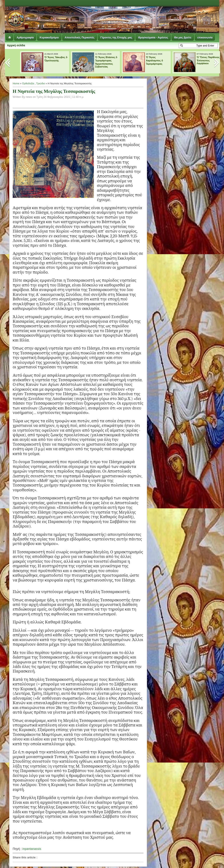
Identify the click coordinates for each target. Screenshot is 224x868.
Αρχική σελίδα (16, 45)
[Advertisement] (166, 17)
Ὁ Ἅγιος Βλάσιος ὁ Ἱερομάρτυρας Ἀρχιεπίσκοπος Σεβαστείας (106, 62)
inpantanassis (32, 849)
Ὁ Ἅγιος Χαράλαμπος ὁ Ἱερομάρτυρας (154, 60)
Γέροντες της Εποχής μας (116, 38)
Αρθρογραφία (25, 38)
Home (16, 83)
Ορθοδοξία (28, 83)
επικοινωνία (205, 38)
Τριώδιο (40, 83)
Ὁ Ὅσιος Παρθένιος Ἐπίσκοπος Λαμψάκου (208, 60)
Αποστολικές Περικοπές (80, 38)
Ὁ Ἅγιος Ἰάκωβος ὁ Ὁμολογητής (56, 59)
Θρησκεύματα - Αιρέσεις (153, 38)
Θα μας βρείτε (183, 38)
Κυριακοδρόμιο (49, 38)
